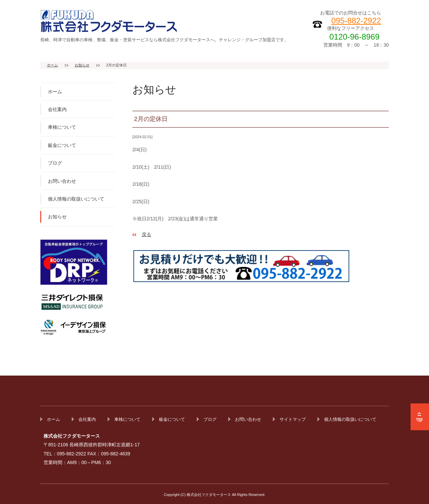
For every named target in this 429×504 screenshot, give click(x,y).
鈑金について (62, 145)
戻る (146, 234)
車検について (62, 127)
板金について (172, 419)
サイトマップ (293, 419)
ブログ (55, 163)
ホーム (52, 65)
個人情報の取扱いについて (76, 199)
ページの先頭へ (420, 417)
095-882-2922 (356, 21)
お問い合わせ (62, 181)
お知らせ (82, 65)
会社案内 (57, 109)
